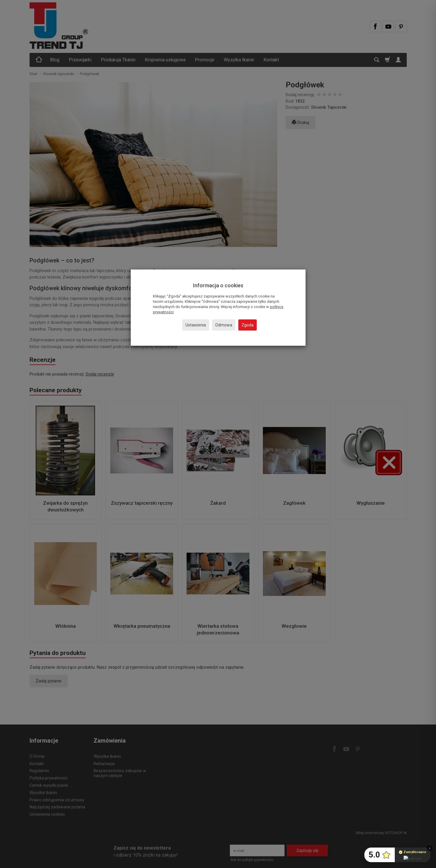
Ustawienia (196, 325)
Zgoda (248, 325)
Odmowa (224, 325)
